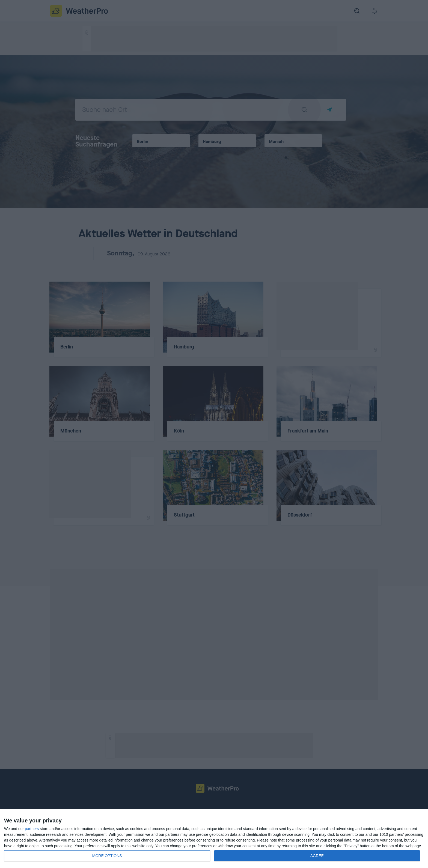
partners (32, 829)
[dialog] (214, 839)
